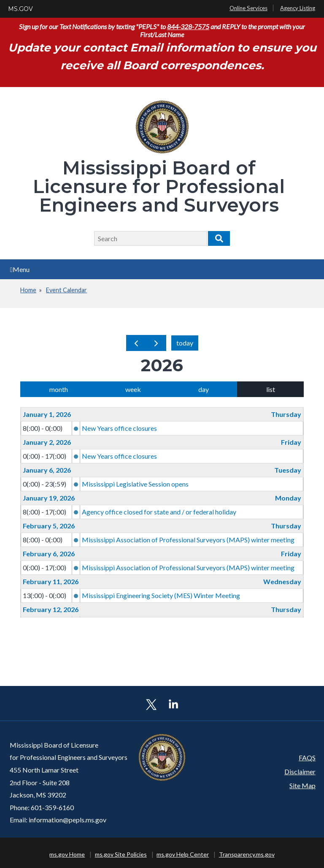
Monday (288, 498)
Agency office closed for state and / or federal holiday (159, 512)
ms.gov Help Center (183, 854)
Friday (291, 442)
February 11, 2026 (51, 581)
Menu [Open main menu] (20, 269)
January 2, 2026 (47, 442)
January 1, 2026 (47, 414)
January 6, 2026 (47, 470)
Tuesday (288, 470)
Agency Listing (298, 8)
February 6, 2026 (49, 554)
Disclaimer (300, 771)
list (271, 389)
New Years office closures (119, 428)
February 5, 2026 (49, 526)
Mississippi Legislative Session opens (135, 484)
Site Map (302, 785)
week (133, 389)
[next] (156, 343)
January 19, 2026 (49, 498)
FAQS (307, 758)
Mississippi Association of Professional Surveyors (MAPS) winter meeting (188, 540)
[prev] (136, 343)
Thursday (286, 414)
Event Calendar (66, 290)
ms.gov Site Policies (121, 854)
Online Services (248, 8)
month (59, 389)
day (204, 389)
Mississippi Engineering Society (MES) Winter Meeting (161, 595)
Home (28, 290)
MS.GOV (20, 9)
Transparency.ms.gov (247, 854)
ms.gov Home (67, 854)
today (185, 343)
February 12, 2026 (51, 609)
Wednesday (282, 581)
